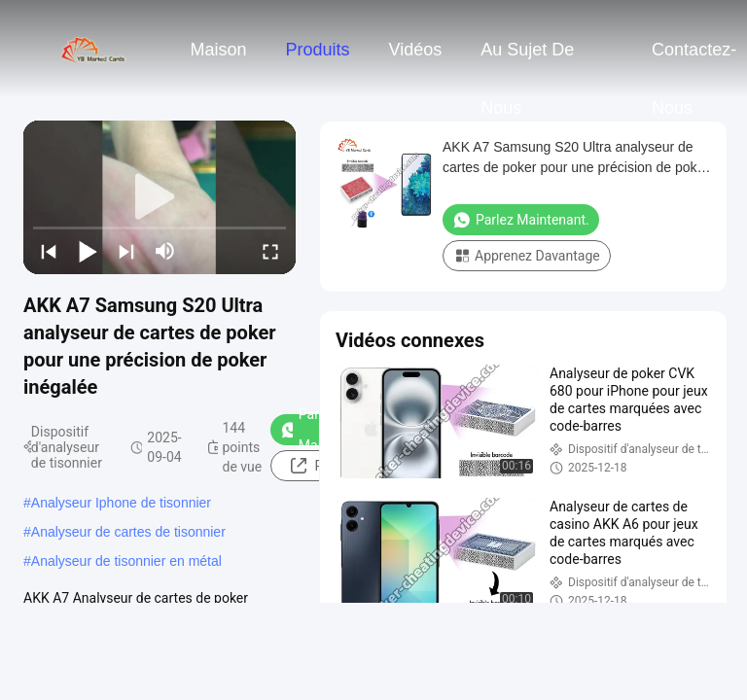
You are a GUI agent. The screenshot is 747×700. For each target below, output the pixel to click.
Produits (317, 50)
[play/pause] (88, 251)
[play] (160, 197)
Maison (218, 50)
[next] (126, 251)
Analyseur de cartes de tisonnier (128, 532)
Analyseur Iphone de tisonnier (121, 503)
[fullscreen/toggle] (270, 251)
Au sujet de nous (527, 59)
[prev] (49, 251)
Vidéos (416, 50)
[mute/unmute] (165, 251)
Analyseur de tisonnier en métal (126, 561)
